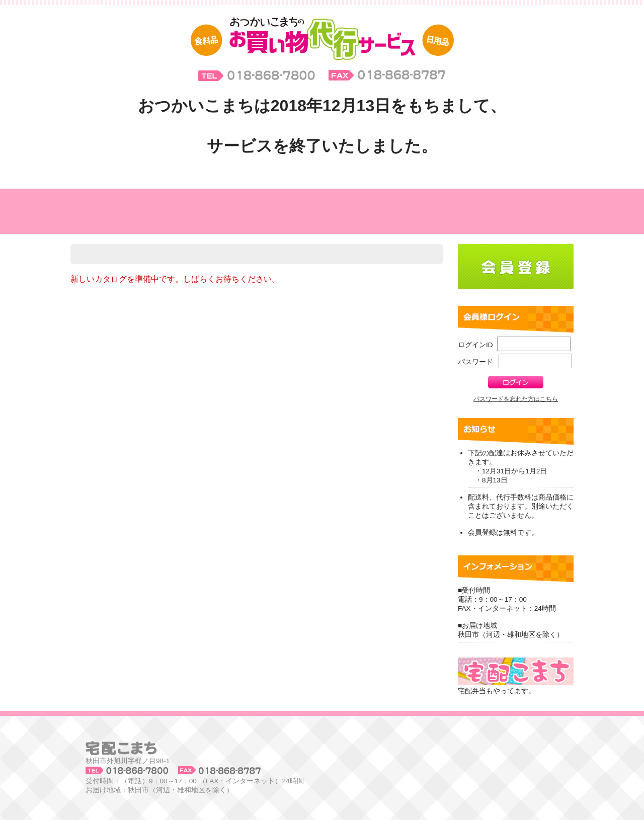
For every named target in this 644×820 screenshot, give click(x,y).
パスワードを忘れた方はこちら (516, 399)
